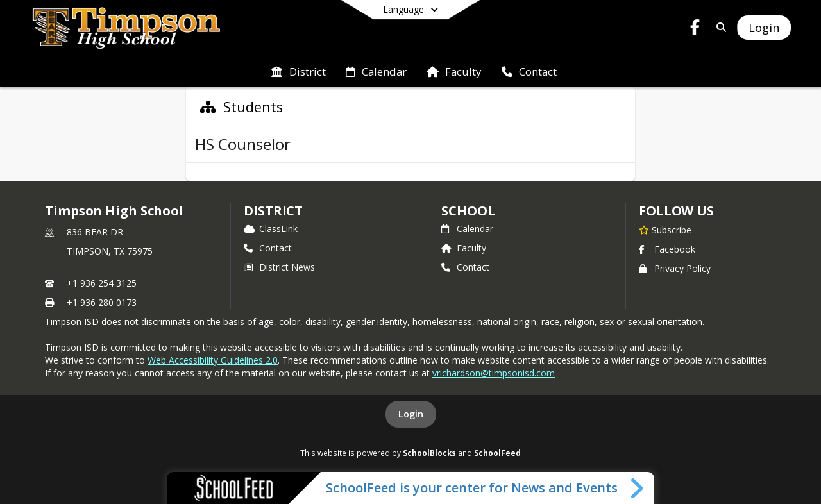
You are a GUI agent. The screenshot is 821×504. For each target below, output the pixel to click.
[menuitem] (298, 71)
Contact (268, 248)
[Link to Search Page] (719, 27)
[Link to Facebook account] (695, 29)
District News (279, 267)
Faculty (464, 248)
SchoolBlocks (429, 453)
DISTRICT (273, 211)
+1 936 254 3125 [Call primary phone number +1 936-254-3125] (102, 283)
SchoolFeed (497, 453)
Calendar (467, 229)
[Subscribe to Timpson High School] (665, 230)
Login (411, 414)
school (468, 211)
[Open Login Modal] (764, 28)
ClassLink (271, 229)
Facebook (667, 249)
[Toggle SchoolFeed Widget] (638, 488)
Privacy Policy (675, 268)
